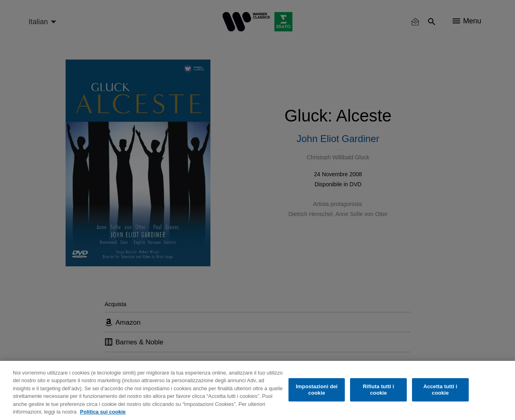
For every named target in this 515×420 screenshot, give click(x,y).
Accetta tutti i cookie (440, 390)
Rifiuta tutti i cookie (379, 390)
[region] (257, 390)
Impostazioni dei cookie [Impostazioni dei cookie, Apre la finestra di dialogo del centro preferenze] (317, 390)
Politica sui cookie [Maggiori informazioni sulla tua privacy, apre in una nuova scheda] (103, 412)
